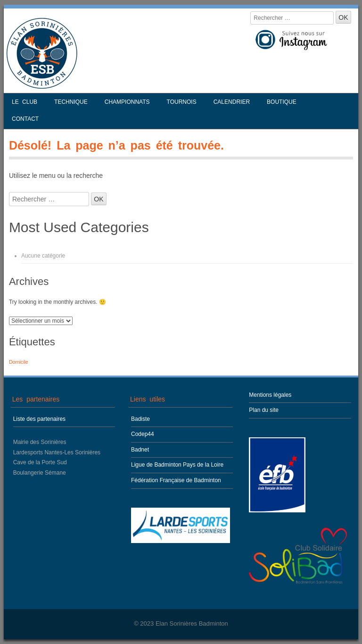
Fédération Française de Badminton (176, 480)
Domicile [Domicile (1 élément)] (19, 362)
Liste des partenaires (39, 419)
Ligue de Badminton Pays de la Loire (177, 465)
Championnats (127, 102)
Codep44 (143, 434)
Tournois (182, 102)
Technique (71, 102)
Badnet (140, 450)
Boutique (282, 102)
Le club (25, 102)
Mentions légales (270, 395)
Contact (25, 119)
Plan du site (264, 410)
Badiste (140, 419)
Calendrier (232, 102)
